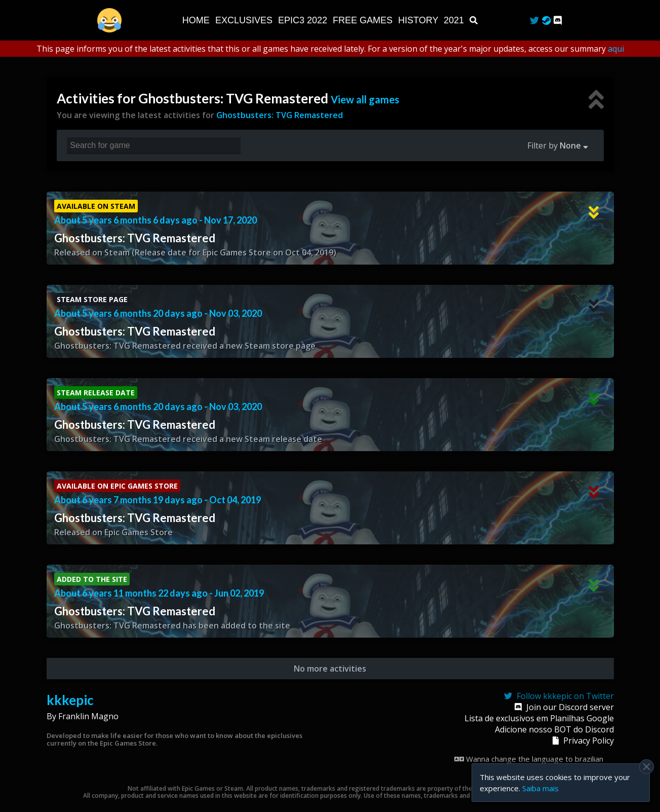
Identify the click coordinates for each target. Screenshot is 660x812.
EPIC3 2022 (304, 20)
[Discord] (558, 20)
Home (197, 20)
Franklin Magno (88, 716)
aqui (616, 49)
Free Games (364, 20)
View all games (365, 99)
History (419, 20)
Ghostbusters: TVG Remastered (280, 115)
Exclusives (245, 20)
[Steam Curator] (546, 20)
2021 (455, 20)
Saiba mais (540, 788)
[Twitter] (534, 20)
